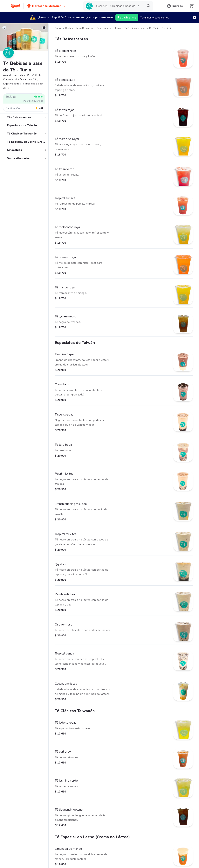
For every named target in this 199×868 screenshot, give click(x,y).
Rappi (58, 28)
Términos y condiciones (155, 18)
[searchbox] (118, 6)
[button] (47, 6)
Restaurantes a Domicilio (79, 28)
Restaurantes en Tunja (109, 28)
